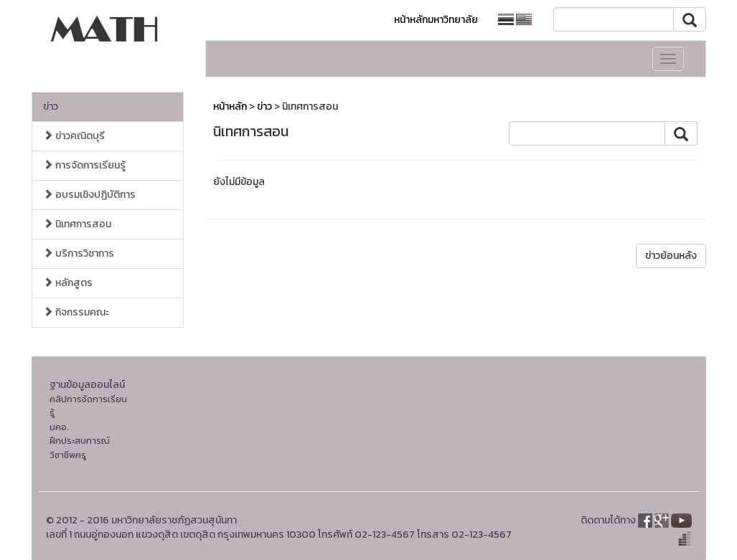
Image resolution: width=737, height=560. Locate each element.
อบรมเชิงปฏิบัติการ (89, 195)
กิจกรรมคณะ (76, 312)
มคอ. (59, 427)
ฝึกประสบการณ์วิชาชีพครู (80, 448)
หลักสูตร (68, 283)
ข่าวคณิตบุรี (74, 136)
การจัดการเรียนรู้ (84, 165)
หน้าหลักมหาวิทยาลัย (436, 20)
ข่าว (51, 106)
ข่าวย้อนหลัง (671, 256)
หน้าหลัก (230, 106)
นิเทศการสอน (77, 224)
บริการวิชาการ (79, 253)
